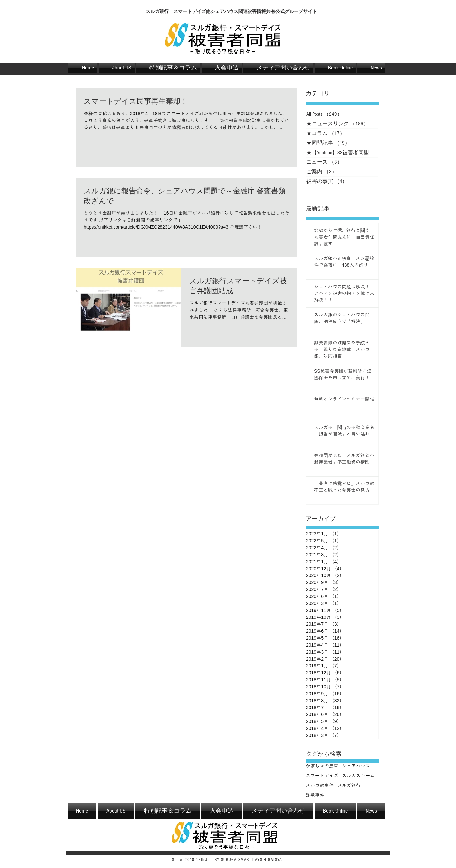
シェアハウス (356, 766)
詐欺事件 (315, 795)
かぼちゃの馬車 (322, 766)
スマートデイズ (322, 776)
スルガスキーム (358, 776)
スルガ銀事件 (320, 785)
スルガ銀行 (349, 785)
